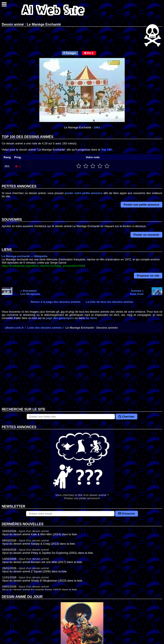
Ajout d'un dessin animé (34, 531)
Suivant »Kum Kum (137, 292)
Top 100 (106, 150)
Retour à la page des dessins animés (56, 302)
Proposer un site (148, 276)
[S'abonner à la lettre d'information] (70, 514)
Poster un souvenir (146, 235)
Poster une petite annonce (141, 205)
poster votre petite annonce (84, 193)
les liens (91, 318)
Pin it (89, 53)
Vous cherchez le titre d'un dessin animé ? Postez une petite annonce (82, 465)
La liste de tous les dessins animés (110, 302)
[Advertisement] (82, 373)
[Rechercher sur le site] (71, 417)
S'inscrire (127, 514)
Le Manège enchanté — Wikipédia (25, 256)
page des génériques (60, 318)
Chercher (126, 417)
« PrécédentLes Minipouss (30, 292)
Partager (70, 53)
